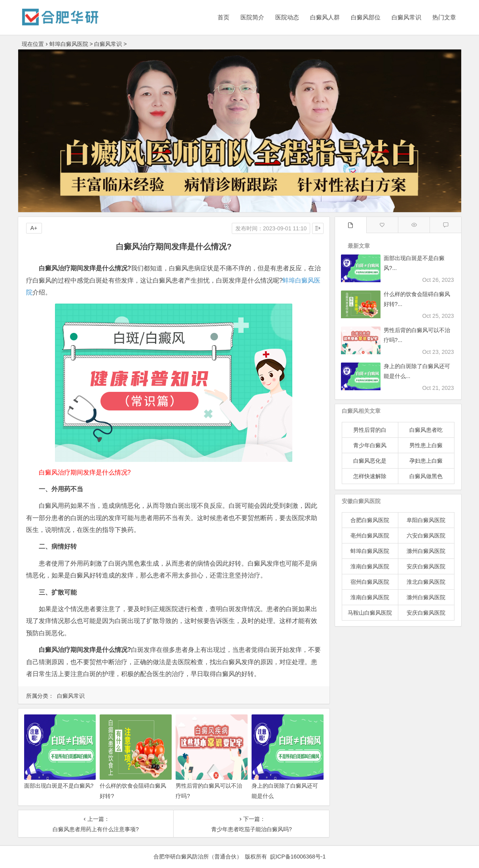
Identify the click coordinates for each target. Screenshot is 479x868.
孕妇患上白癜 (426, 461)
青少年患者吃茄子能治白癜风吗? (252, 829)
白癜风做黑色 (426, 476)
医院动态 (287, 17)
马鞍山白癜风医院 (370, 613)
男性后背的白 (370, 430)
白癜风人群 (325, 17)
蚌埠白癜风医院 (69, 44)
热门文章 (444, 17)
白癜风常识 (406, 17)
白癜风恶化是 (370, 461)
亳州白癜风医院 (370, 536)
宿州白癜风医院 (370, 582)
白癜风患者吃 (426, 430)
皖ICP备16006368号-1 (298, 857)
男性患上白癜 (426, 445)
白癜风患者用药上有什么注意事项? (96, 829)
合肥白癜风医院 (370, 520)
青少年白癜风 (370, 445)
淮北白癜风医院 (426, 582)
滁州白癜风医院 (426, 551)
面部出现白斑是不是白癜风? (59, 786)
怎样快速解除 (370, 476)
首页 (223, 17)
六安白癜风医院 (426, 536)
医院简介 (252, 17)
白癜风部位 (366, 17)
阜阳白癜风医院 (426, 520)
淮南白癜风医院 (370, 566)
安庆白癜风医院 (426, 566)
